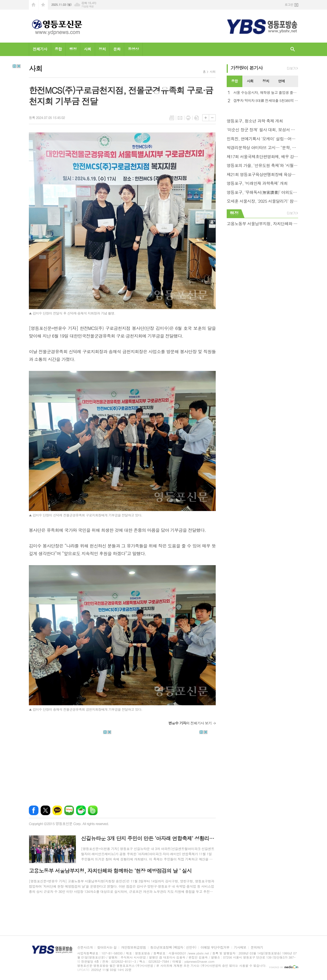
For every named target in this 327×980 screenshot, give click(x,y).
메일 (180, 118)
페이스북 (34, 810)
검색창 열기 (293, 49)
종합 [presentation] (234, 81)
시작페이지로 (34, 5)
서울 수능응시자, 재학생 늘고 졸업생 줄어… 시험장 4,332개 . (266, 93)
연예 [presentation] (281, 81)
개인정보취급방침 (133, 947)
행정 (73, 49)
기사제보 (240, 947)
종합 (58, 49)
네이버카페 (81, 810)
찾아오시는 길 (107, 947)
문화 (117, 49)
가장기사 (247, 68)
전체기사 (40, 49)
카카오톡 (57, 810)
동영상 (133, 49)
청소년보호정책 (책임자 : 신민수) (173, 947)
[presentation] (294, 81)
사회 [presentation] (250, 81)
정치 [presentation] (266, 81)
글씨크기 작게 (212, 118)
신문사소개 (85, 947)
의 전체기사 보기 (190, 723)
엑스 (45, 810)
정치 (102, 49)
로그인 (289, 5)
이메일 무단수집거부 (215, 947)
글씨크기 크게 (206, 118)
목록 (172, 118)
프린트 (188, 118)
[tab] (235, 81)
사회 (87, 49)
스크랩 (196, 118)
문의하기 (257, 947)
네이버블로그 (69, 810)
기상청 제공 (88, 6)
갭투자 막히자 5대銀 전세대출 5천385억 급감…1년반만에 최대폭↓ (266, 101)
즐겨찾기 (43, 5)
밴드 (93, 810)
